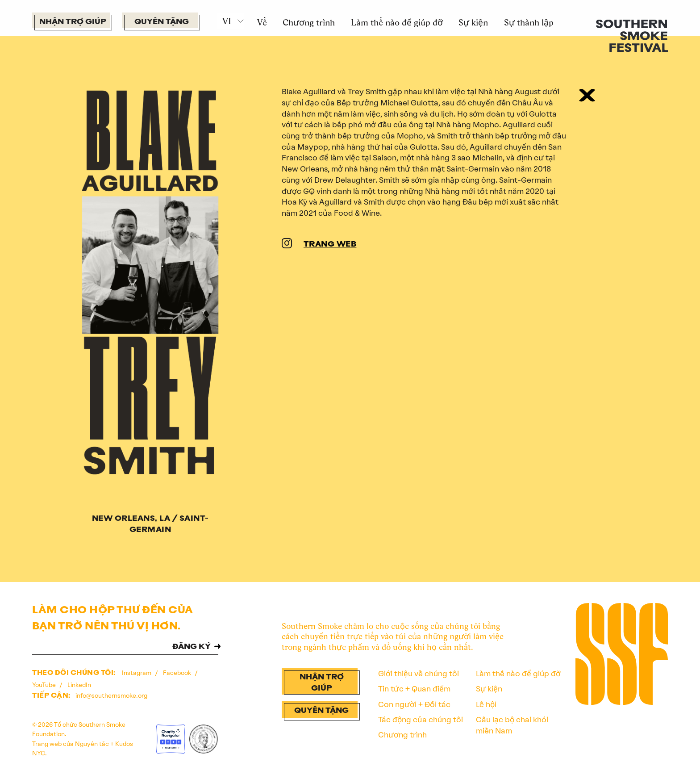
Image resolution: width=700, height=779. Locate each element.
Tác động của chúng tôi (421, 720)
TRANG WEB (330, 245)
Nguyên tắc (92, 744)
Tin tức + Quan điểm (414, 689)
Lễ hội (486, 704)
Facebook (178, 673)
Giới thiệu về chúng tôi (419, 674)
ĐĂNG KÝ (192, 647)
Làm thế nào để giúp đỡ (397, 22)
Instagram (137, 673)
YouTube (45, 685)
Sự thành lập (529, 22)
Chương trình (309, 22)
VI (227, 21)
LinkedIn (79, 685)
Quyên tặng (162, 22)
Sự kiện (473, 22)
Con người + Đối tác (414, 704)
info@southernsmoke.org (111, 695)
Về (262, 22)
